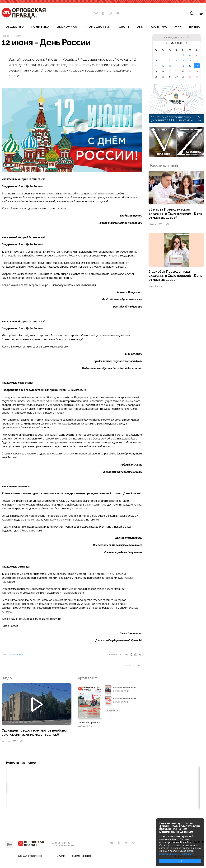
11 (156, 66)
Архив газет (87, 678)
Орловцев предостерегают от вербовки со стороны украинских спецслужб (35, 732)
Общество (15, 27)
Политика (40, 27)
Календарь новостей (176, 38)
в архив (113, 710)
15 (183, 66)
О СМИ (61, 856)
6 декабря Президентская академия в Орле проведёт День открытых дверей (175, 276)
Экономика (67, 27)
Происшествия (98, 27)
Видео (195, 27)
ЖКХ (178, 27)
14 (176, 66)
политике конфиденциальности (177, 854)
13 (170, 66)
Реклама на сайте (81, 856)
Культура (159, 27)
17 (197, 66)
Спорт (124, 27)
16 (190, 66)
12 (163, 66)
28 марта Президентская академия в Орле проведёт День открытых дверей (175, 213)
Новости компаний (163, 165)
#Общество (16, 654)
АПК (140, 27)
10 (197, 60)
